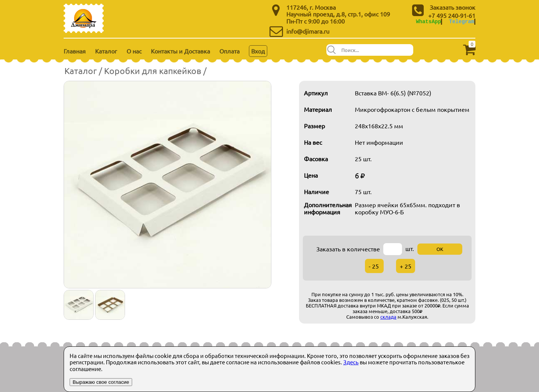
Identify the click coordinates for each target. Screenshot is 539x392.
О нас (134, 51)
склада (388, 317)
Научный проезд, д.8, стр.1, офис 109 (338, 14)
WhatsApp (428, 22)
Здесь (351, 362)
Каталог (106, 51)
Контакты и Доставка (180, 51)
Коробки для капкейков (153, 71)
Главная (75, 51)
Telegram (462, 22)
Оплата (229, 51)
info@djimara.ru (308, 31)
